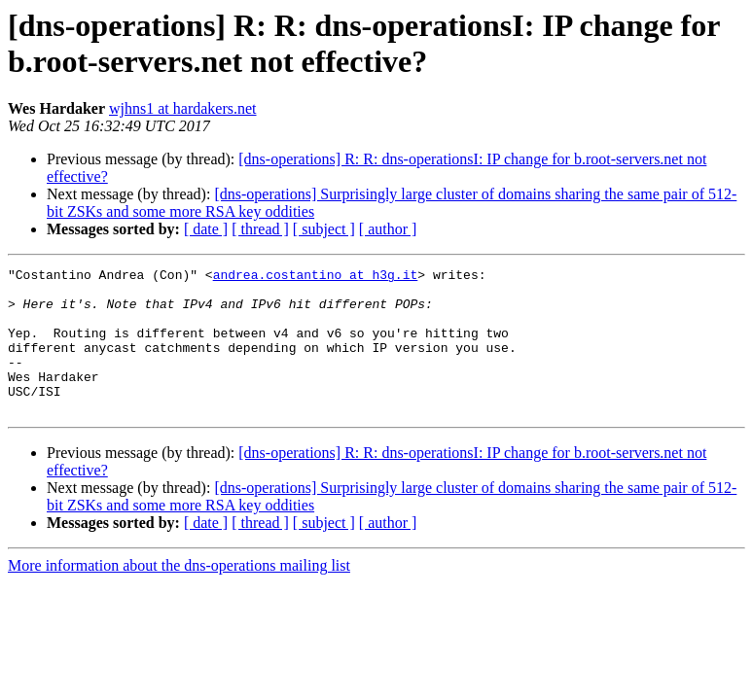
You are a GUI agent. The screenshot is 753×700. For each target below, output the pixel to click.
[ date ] (206, 229)
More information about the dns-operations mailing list (179, 595)
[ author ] (388, 229)
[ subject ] (324, 229)
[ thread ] (260, 229)
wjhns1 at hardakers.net (183, 108)
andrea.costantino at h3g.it (316, 277)
